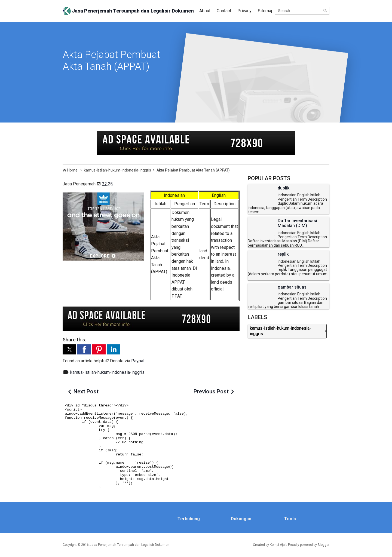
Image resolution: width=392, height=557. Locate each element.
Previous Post (211, 391)
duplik (284, 188)
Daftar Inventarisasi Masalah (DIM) (297, 223)
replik (283, 254)
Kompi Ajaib (278, 545)
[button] (69, 349)
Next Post (86, 391)
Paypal (138, 361)
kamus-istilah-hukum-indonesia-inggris (107, 372)
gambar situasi (293, 287)
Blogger (324, 545)
